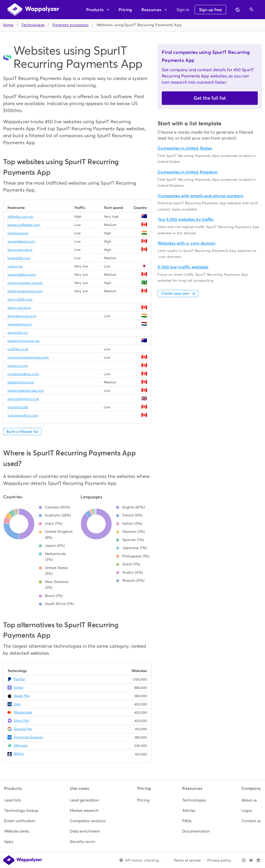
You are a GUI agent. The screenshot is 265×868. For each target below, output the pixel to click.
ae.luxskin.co (18, 333)
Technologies (33, 25)
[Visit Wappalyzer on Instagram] (244, 860)
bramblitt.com (19, 258)
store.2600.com (20, 299)
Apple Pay (22, 696)
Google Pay (23, 729)
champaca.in (18, 233)
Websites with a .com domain (186, 243)
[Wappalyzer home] (33, 10)
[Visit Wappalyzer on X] (251, 860)
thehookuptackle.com (25, 291)
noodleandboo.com (23, 374)
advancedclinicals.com (26, 391)
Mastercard (23, 712)
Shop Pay (21, 721)
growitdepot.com (21, 241)
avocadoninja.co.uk (23, 399)
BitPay (19, 754)
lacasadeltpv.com (22, 275)
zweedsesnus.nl (20, 324)
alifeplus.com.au (20, 217)
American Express (28, 737)
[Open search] (252, 10)
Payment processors (71, 25)
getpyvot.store (19, 308)
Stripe (19, 687)
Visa (17, 704)
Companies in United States (185, 148)
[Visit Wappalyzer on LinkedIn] (258, 860)
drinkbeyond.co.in (22, 316)
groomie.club (18, 407)
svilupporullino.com (23, 415)
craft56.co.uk (18, 349)
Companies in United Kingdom (187, 172)
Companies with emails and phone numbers (200, 196)
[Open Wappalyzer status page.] (140, 860)
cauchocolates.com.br (25, 283)
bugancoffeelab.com (24, 225)
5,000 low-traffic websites (183, 267)
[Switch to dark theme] (238, 10)
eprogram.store (20, 250)
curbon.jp (15, 266)
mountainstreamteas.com (28, 357)
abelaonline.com (21, 382)
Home (8, 25)
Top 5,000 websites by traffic (186, 219)
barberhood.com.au (23, 341)
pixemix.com (18, 366)
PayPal (19, 679)
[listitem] (21, 800)
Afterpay (21, 745)
